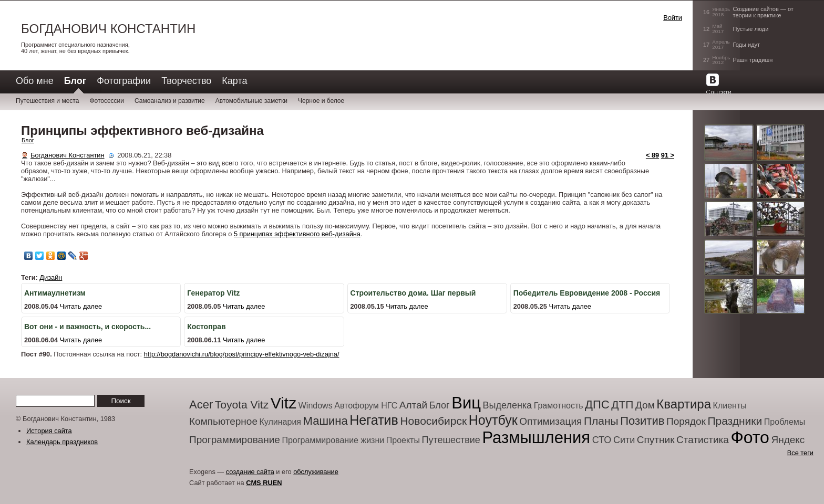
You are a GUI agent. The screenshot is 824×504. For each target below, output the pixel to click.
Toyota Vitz (242, 405)
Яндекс (788, 440)
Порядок (686, 421)
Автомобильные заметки (251, 101)
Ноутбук (493, 420)
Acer (201, 405)
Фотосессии (107, 101)
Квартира (684, 404)
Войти (673, 18)
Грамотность (559, 406)
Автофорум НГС (366, 406)
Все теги (800, 453)
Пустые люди (751, 29)
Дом (645, 405)
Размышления (536, 438)
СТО (602, 440)
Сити (624, 440)
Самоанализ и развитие (170, 101)
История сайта (49, 431)
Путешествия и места (47, 101)
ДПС (597, 405)
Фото (750, 437)
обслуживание (316, 472)
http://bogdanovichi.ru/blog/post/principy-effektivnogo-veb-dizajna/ (242, 354)
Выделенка (508, 405)
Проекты (403, 440)
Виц (466, 403)
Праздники (735, 421)
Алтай (413, 405)
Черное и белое (321, 101)
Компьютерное (223, 421)
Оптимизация (550, 421)
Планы (601, 421)
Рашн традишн (753, 60)
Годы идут (747, 45)
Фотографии (124, 81)
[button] (620, 28)
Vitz (284, 403)
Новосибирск (433, 421)
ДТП (622, 405)
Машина (326, 421)
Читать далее (81, 306)
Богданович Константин (108, 29)
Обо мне (35, 81)
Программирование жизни (333, 440)
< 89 (652, 155)
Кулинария (280, 422)
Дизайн (51, 277)
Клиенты (730, 406)
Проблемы (785, 422)
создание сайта (250, 472)
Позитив (642, 421)
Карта (234, 81)
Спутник (656, 440)
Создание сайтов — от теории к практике (763, 12)
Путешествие (451, 440)
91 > (668, 155)
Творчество (186, 81)
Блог (28, 140)
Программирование (235, 440)
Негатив (374, 420)
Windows (316, 406)
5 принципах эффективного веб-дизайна (297, 234)
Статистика (703, 440)
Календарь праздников (62, 442)
